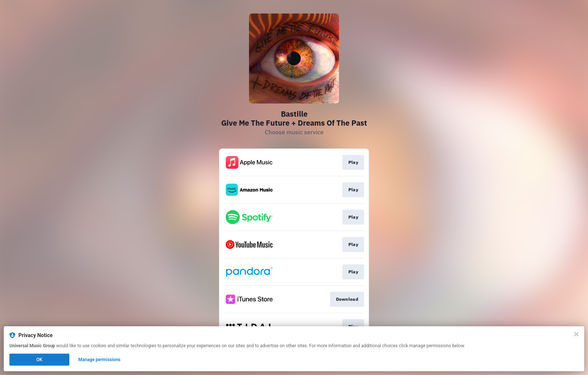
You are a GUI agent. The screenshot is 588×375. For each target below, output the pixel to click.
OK (39, 360)
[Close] (576, 334)
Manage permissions (100, 360)
